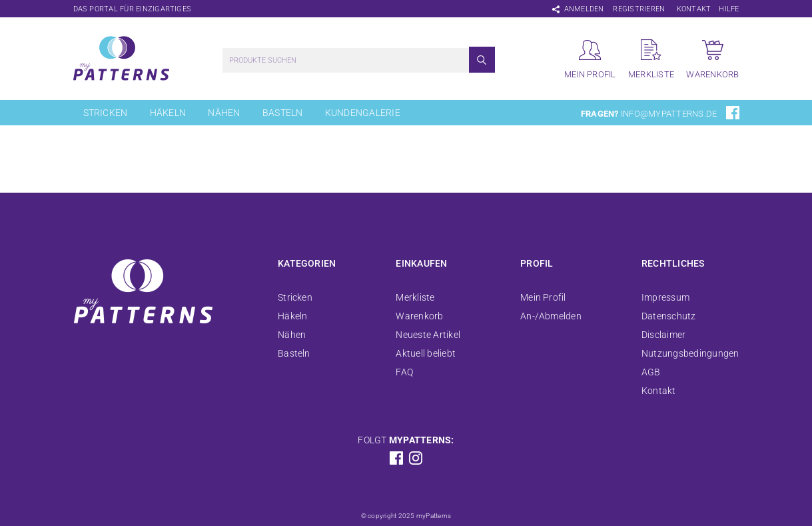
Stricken (106, 113)
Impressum (665, 297)
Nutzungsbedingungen (690, 353)
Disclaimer (663, 335)
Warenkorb (419, 316)
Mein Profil (543, 297)
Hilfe (729, 9)
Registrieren (639, 9)
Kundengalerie (363, 113)
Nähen (224, 113)
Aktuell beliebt (426, 353)
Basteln (283, 113)
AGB (651, 372)
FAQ (404, 372)
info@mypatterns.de (669, 114)
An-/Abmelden (551, 316)
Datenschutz (669, 316)
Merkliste (415, 297)
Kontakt (694, 9)
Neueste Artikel (428, 335)
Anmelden (584, 9)
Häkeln (168, 113)
